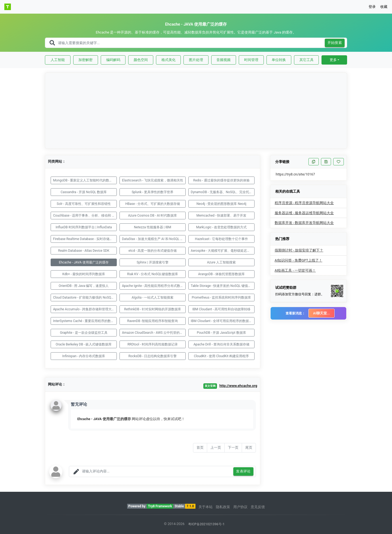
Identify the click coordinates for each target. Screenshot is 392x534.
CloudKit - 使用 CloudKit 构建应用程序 (221, 356)
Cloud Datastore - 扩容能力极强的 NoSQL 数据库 (85, 298)
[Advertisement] (196, 111)
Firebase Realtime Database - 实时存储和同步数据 (85, 239)
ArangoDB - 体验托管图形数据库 (221, 274)
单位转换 (279, 60)
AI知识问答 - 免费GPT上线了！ (298, 260)
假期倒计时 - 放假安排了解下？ (299, 250)
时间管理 (251, 60)
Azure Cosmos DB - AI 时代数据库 (152, 216)
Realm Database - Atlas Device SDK (84, 251)
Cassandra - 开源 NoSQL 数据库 (84, 192)
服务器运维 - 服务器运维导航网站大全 (304, 213)
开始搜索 (335, 43)
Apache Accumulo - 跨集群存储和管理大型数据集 (85, 309)
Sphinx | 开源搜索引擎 (153, 262)
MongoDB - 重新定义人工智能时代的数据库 (84, 180)
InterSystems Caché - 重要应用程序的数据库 (85, 321)
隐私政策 (223, 507)
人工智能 (58, 60)
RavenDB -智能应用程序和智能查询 (152, 321)
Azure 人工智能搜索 (221, 262)
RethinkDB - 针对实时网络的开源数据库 (153, 309)
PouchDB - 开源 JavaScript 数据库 (221, 333)
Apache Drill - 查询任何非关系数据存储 (221, 344)
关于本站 (206, 507)
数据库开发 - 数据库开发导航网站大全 (304, 223)
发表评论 (243, 471)
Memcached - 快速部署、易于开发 (221, 216)
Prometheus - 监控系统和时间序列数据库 (221, 298)
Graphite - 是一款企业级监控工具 (84, 333)
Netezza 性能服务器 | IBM (153, 227)
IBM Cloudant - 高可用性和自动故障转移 (222, 309)
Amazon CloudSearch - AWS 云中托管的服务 (154, 333)
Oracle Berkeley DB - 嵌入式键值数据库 (84, 344)
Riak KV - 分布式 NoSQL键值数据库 (153, 274)
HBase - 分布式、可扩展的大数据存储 (152, 204)
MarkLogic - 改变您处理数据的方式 (221, 227)
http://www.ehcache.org (238, 386)
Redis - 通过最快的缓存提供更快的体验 (221, 180)
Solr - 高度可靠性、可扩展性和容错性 (84, 204)
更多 (333, 60)
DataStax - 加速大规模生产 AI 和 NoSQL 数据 (154, 239)
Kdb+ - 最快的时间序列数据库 (84, 274)
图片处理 (196, 60)
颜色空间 (141, 60)
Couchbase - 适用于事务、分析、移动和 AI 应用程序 (85, 216)
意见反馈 (258, 507)
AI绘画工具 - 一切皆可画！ (295, 270)
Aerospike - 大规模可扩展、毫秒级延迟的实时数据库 (223, 251)
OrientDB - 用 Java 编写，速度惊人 (84, 286)
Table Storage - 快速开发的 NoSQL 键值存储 (223, 286)
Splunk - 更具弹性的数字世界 (153, 192)
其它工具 (307, 60)
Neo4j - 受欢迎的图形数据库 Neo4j (221, 204)
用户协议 (240, 507)
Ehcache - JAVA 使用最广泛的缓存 (84, 262)
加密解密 (85, 60)
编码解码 (113, 60)
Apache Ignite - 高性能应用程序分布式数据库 (154, 286)
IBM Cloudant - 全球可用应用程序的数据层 (222, 321)
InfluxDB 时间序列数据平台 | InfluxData (84, 227)
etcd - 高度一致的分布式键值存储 (153, 251)
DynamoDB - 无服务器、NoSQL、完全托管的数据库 (223, 192)
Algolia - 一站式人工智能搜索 (152, 298)
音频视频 (223, 60)
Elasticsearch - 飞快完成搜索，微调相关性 (153, 180)
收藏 (384, 7)
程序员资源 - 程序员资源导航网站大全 (304, 203)
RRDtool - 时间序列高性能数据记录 (152, 344)
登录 (372, 7)
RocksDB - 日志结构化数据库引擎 (153, 356)
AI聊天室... (321, 313)
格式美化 (169, 60)
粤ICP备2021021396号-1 (206, 524)
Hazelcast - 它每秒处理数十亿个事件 (221, 239)
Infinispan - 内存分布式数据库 (84, 356)
